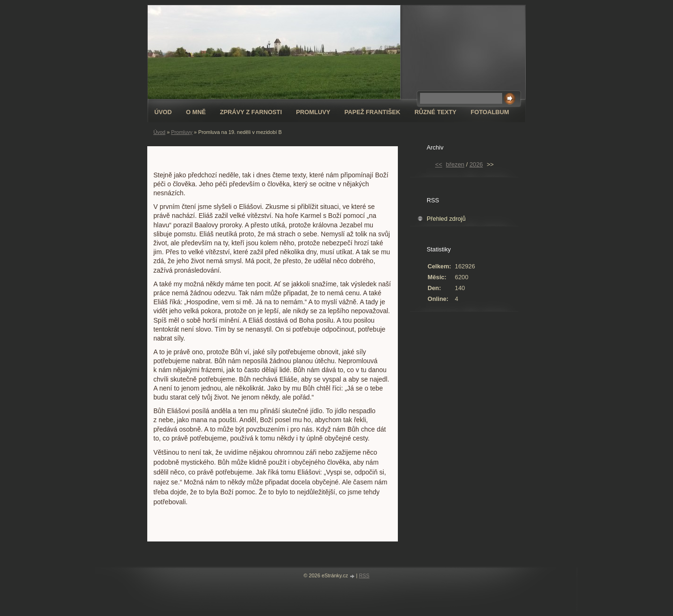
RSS (364, 575)
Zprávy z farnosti (251, 112)
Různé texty (435, 112)
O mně (196, 112)
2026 (476, 164)
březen (455, 164)
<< (439, 164)
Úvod (163, 112)
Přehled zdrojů (446, 219)
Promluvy (313, 112)
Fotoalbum (490, 112)
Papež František (373, 112)
